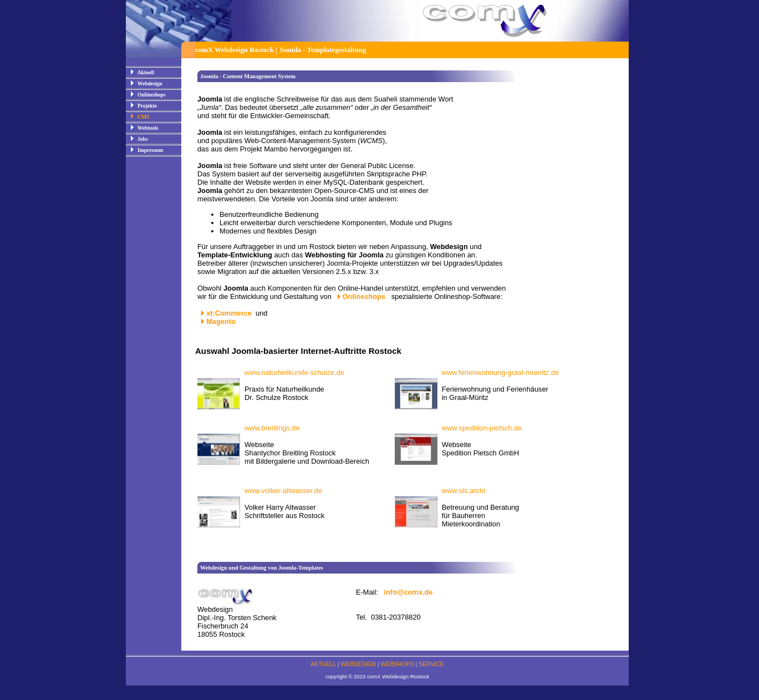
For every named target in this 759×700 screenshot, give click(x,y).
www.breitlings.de (272, 428)
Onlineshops (365, 296)
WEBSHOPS (398, 664)
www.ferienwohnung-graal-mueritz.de (500, 372)
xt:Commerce (229, 313)
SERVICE (431, 664)
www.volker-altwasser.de (283, 491)
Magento (221, 321)
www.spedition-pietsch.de (482, 428)
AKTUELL (323, 664)
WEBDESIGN (359, 664)
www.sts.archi (463, 491)
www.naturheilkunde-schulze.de (294, 372)
